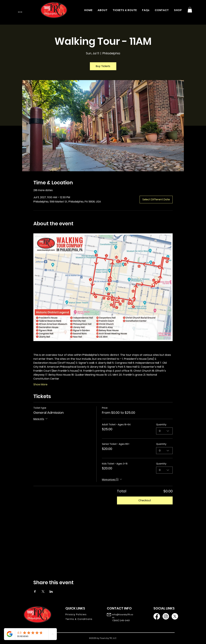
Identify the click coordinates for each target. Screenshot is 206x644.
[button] (190, 10)
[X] (175, 616)
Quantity (161, 425)
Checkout (145, 500)
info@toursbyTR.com (123, 616)
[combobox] (164, 431)
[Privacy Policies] (81, 615)
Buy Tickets (103, 66)
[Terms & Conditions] (81, 619)
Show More (40, 385)
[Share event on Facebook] (35, 591)
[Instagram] (166, 616)
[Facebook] (157, 616)
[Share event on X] (43, 591)
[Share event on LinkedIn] (51, 591)
